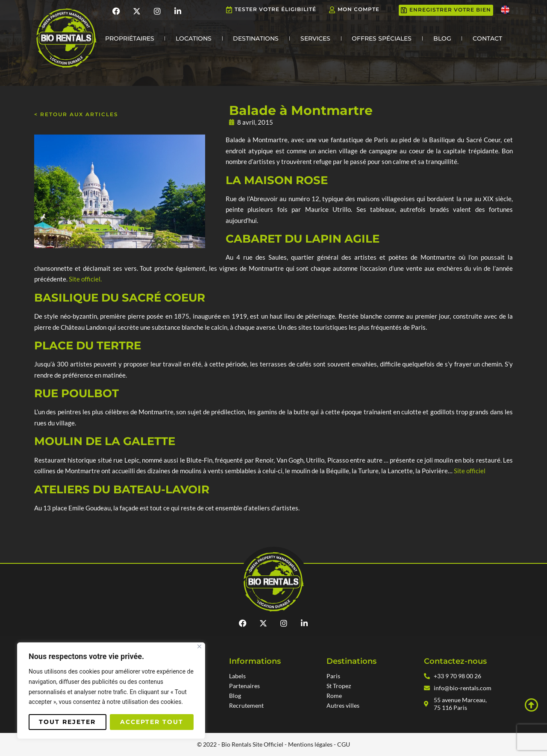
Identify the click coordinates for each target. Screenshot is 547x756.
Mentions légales (310, 744)
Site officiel (470, 471)
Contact (487, 38)
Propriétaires (130, 38)
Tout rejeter (67, 722)
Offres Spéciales (382, 38)
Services (315, 38)
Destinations (256, 38)
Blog (442, 38)
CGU (344, 744)
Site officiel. (85, 279)
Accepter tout (152, 722)
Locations (194, 38)
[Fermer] (199, 646)
